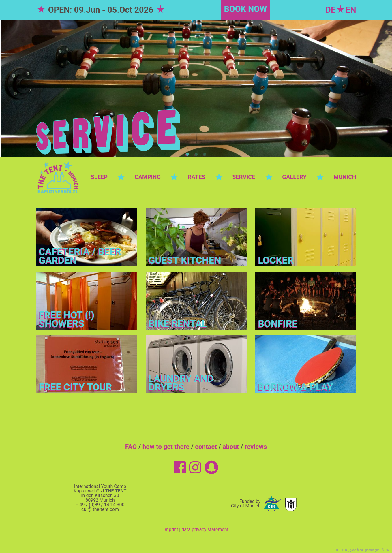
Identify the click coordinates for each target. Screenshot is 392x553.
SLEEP (99, 177)
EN (351, 10)
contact (206, 447)
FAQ (131, 447)
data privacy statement (205, 530)
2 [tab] (196, 155)
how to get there (166, 447)
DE (330, 10)
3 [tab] (205, 155)
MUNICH (345, 177)
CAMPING (148, 177)
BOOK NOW (245, 9)
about (231, 447)
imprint (171, 530)
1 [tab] (187, 155)
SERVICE (244, 177)
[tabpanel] (196, 89)
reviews (256, 447)
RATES (197, 177)
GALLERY (294, 177)
